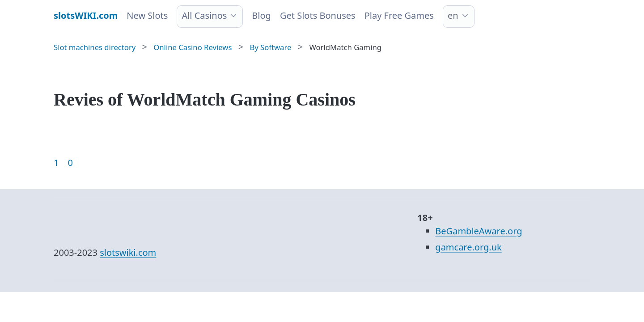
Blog (261, 15)
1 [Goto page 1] (56, 163)
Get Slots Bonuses (318, 15)
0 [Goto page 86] (70, 163)
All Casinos (204, 15)
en (453, 15)
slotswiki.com (128, 252)
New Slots (147, 15)
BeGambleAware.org (479, 231)
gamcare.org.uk (468, 247)
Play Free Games (399, 15)
